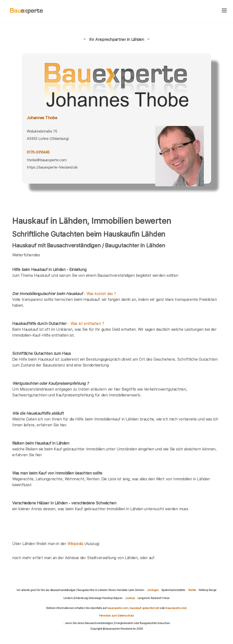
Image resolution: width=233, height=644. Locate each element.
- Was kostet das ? (64, 294)
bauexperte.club (176, 608)
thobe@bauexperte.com (47, 160)
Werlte (192, 590)
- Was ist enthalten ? (58, 324)
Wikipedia (76, 544)
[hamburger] (224, 11)
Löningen (153, 590)
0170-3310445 (38, 152)
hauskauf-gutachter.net (144, 608)
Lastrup (130, 598)
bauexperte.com (118, 608)
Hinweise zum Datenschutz (116, 616)
